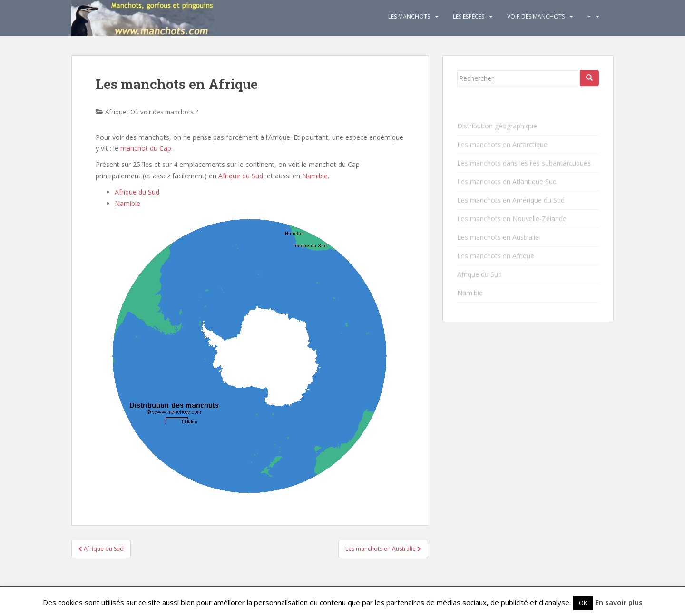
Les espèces (469, 16)
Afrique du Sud (241, 176)
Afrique (116, 112)
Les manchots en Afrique (496, 256)
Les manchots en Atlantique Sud (507, 181)
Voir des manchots (536, 16)
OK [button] (583, 603)
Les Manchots (409, 16)
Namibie (315, 176)
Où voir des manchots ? (164, 112)
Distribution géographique (497, 126)
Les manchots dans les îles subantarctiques (524, 163)
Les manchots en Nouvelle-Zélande (512, 219)
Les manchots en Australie (498, 237)
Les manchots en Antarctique (502, 144)
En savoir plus (619, 602)
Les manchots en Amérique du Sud (511, 200)
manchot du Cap (146, 148)
